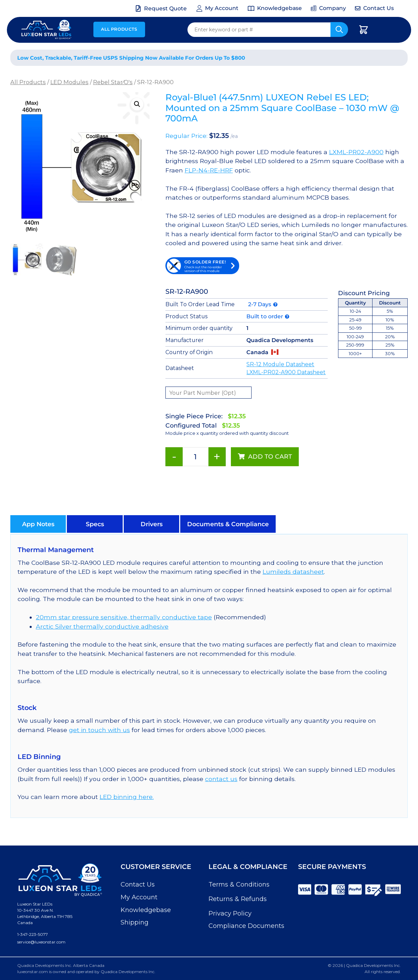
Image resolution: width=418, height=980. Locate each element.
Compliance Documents (246, 926)
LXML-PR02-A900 (356, 152)
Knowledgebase (146, 910)
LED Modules (69, 82)
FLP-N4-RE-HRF (209, 170)
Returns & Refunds (238, 899)
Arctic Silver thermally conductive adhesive (102, 626)
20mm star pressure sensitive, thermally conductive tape (124, 617)
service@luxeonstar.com (41, 942)
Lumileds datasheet (293, 572)
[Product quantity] (196, 457)
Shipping (135, 922)
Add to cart (270, 456)
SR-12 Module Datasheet (280, 364)
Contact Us (138, 884)
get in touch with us (99, 730)
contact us (221, 779)
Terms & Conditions (239, 884)
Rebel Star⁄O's (113, 82)
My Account (139, 897)
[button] (137, 104)
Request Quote (165, 8)
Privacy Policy (230, 913)
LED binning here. (127, 797)
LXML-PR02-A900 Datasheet (286, 372)
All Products (119, 29)
